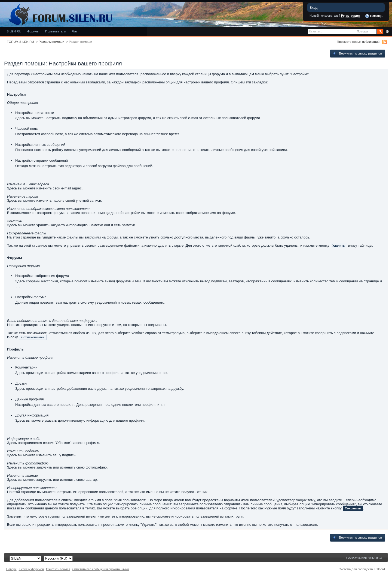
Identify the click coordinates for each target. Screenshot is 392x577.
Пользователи (56, 31)
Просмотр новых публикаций (358, 42)
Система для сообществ (356, 569)
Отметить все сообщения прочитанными (101, 569)
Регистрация (350, 16)
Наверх (11, 569)
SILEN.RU (14, 31)
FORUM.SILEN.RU (20, 42)
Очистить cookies (58, 569)
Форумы (33, 31)
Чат (75, 31)
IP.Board (379, 569)
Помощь (374, 16)
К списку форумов (31, 569)
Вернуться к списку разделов (357, 53)
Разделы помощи (51, 42)
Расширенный (387, 32)
